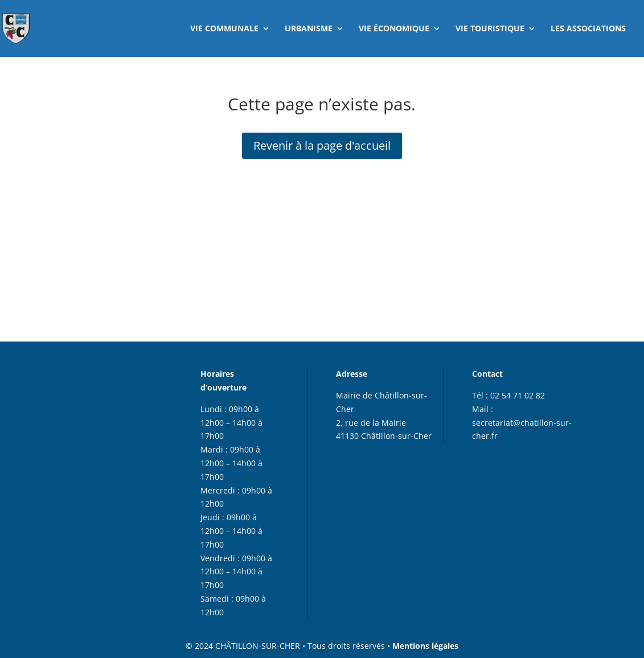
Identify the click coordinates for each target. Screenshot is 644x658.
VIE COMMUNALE (224, 29)
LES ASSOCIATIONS (588, 29)
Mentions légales (425, 646)
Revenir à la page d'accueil (322, 145)
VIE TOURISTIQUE (490, 29)
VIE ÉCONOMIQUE (394, 29)
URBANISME (309, 29)
